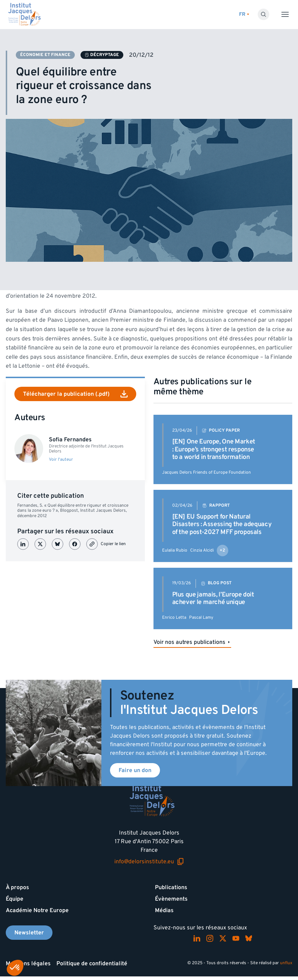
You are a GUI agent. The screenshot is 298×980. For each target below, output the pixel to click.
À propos (17, 887)
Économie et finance (45, 55)
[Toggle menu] (285, 14)
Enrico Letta (174, 617)
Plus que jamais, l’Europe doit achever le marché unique (213, 598)
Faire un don (135, 770)
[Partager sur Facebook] (75, 544)
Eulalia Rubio (175, 550)
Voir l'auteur (61, 460)
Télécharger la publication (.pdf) (75, 394)
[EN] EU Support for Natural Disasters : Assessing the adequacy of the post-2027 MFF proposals (222, 524)
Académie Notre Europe (37, 910)
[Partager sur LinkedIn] (23, 544)
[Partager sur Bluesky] (58, 544)
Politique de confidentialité (92, 963)
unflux (286, 963)
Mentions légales (28, 963)
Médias (164, 910)
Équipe (15, 899)
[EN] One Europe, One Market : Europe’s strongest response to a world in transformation (214, 449)
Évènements (171, 899)
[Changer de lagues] (244, 15)
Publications (171, 887)
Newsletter (29, 933)
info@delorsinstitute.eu (149, 861)
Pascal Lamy (201, 617)
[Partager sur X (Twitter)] (40, 544)
